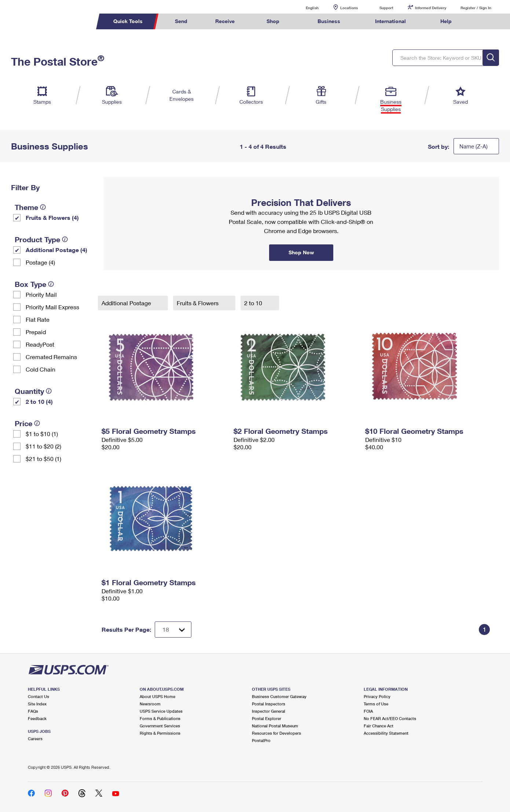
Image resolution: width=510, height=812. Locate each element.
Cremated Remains (51, 357)
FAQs (33, 711)
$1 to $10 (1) (42, 434)
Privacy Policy (377, 696)
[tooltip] (43, 207)
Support (386, 8)
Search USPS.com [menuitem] (480, 21)
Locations (349, 8)
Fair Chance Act (379, 726)
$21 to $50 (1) (43, 459)
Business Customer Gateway (279, 696)
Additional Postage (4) (56, 250)
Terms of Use (376, 704)
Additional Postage (127, 303)
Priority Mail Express (52, 307)
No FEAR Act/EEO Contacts (390, 718)
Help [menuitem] (446, 21)
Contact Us (38, 696)
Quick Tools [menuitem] (128, 21)
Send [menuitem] (181, 21)
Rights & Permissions (160, 733)
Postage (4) (40, 262)
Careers (35, 739)
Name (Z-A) (474, 146)
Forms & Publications (160, 718)
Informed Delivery (431, 8)
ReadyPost (40, 344)
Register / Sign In (476, 8)
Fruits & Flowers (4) (52, 217)
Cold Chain (41, 369)
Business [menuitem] (329, 21)
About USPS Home (157, 696)
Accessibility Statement (386, 733)
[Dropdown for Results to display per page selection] (173, 630)
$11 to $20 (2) (43, 446)
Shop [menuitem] (273, 21)
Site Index (37, 704)
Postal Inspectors (269, 704)
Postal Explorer (267, 718)
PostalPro (261, 740)
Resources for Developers (276, 733)
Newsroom (150, 704)
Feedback (37, 718)
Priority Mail (41, 294)
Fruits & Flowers (198, 303)
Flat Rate (38, 319)
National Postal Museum (275, 726)
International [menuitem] (390, 21)
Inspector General (269, 711)
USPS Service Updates (161, 711)
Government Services (160, 726)
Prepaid (36, 332)
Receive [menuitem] (225, 21)
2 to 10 (254, 303)
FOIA (368, 711)
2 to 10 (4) (39, 401)
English (305, 8)
